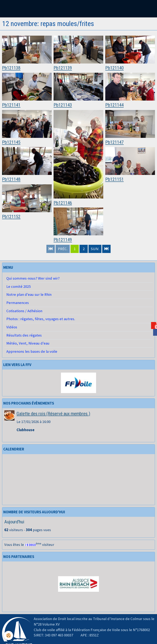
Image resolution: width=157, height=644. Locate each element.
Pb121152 (11, 217)
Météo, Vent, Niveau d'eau (28, 343)
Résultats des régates (24, 335)
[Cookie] (9, 635)
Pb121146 (63, 203)
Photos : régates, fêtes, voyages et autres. (41, 319)
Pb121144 (114, 105)
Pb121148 (11, 179)
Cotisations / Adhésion (24, 311)
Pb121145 (11, 142)
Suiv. (95, 249)
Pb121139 (63, 68)
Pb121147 (114, 142)
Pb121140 (114, 68)
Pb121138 (11, 68)
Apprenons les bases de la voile (32, 351)
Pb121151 (114, 179)
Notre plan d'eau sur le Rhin (29, 294)
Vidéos (12, 327)
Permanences (18, 303)
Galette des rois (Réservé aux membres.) (53, 414)
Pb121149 (63, 240)
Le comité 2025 (19, 286)
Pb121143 (63, 105)
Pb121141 (11, 105)
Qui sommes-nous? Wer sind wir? (33, 278)
